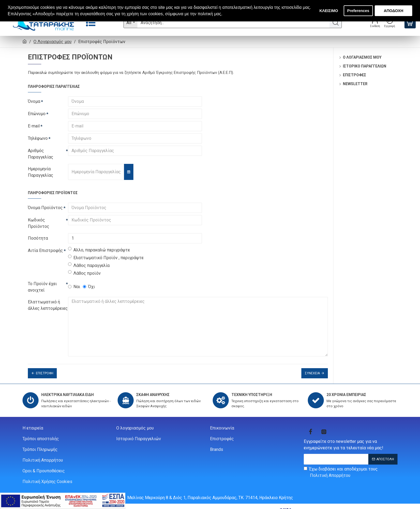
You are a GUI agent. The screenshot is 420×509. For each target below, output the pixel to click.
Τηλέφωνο (38, 138)
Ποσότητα (38, 238)
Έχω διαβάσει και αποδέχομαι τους (341, 466)
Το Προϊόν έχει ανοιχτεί (42, 287)
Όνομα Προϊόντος (45, 208)
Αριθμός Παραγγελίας (41, 154)
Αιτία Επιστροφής (45, 250)
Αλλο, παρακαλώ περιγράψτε (99, 250)
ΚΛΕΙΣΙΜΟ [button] (329, 11)
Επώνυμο (37, 114)
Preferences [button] (358, 11)
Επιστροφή (45, 366)
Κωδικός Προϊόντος (39, 223)
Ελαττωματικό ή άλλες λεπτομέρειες (48, 305)
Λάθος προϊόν (84, 273)
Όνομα (34, 101)
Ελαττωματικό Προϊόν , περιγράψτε (106, 257)
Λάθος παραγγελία (89, 265)
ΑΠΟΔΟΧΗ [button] (394, 11)
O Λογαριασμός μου (52, 42)
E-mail (34, 126)
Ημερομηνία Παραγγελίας (41, 172)
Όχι (89, 287)
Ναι (74, 287)
